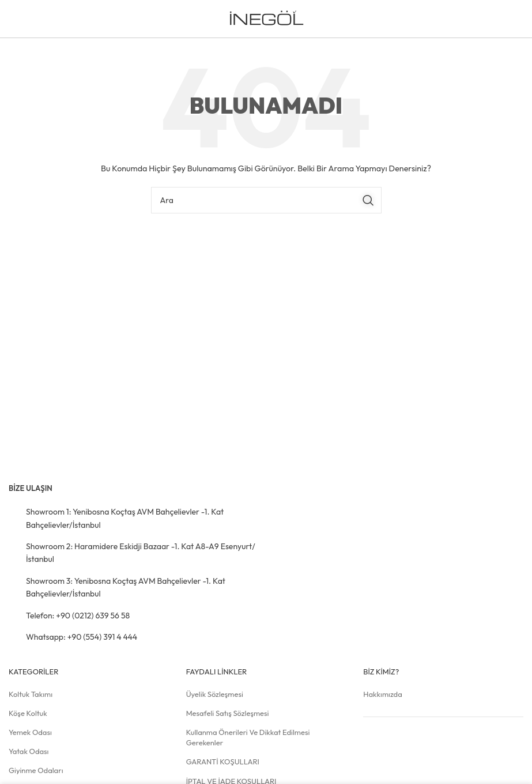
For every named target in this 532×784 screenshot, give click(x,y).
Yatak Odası (29, 751)
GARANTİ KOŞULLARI (223, 762)
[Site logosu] (266, 18)
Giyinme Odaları (36, 770)
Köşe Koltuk (28, 713)
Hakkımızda (382, 694)
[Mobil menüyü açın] (505, 19)
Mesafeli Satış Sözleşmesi (228, 713)
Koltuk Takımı (31, 694)
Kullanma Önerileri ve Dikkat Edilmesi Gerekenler (248, 737)
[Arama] (266, 200)
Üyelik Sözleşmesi (215, 694)
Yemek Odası (30, 732)
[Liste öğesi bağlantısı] (133, 518)
